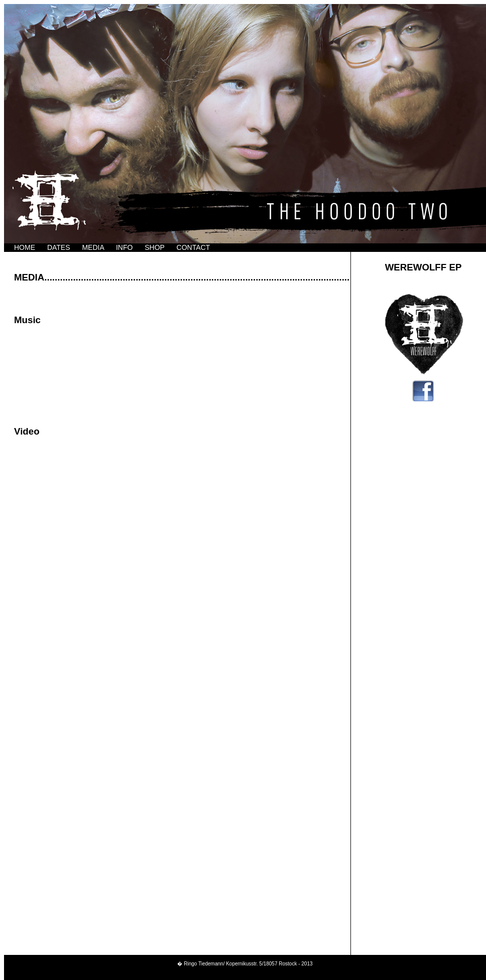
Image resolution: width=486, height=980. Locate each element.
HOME (25, 247)
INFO (124, 247)
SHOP (154, 247)
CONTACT (194, 247)
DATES (59, 247)
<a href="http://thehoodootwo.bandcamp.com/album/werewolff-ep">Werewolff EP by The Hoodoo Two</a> (177, 366)
